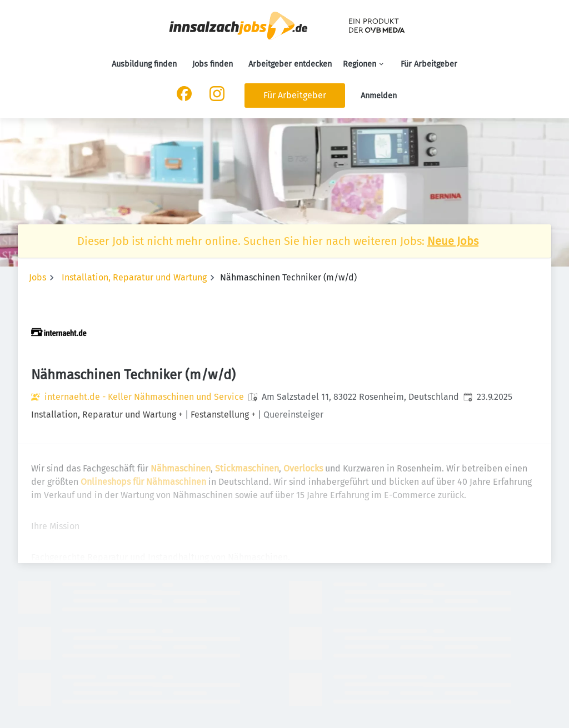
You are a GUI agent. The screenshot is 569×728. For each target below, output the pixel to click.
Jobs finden (213, 64)
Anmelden (379, 96)
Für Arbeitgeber (429, 64)
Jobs (38, 277)
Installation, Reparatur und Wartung (134, 277)
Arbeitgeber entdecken (290, 64)
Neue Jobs (453, 241)
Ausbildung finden (144, 64)
